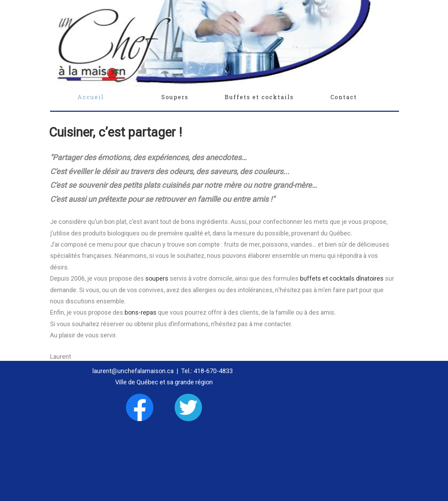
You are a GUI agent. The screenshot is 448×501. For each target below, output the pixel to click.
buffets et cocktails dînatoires (342, 278)
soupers (157, 278)
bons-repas (141, 312)
